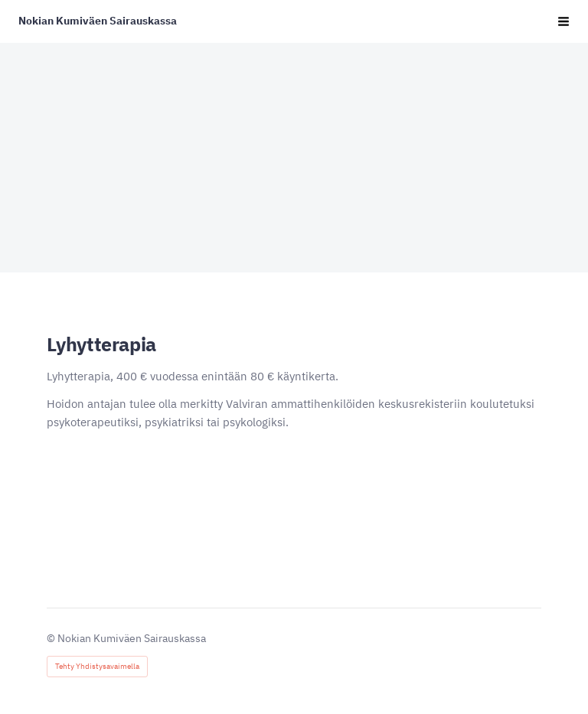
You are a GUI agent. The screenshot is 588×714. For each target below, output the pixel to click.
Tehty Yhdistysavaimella (97, 666)
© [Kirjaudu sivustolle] (52, 638)
